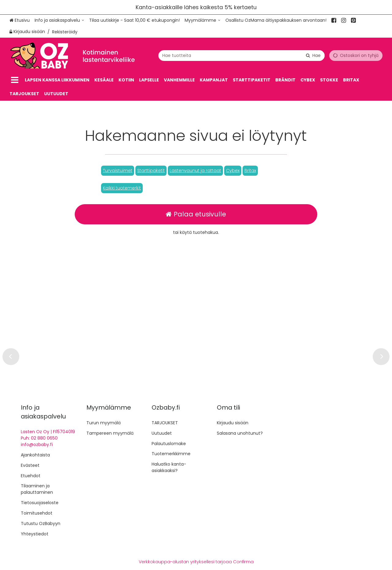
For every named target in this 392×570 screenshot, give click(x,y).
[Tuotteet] (15, 80)
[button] (118, 171)
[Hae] (313, 55)
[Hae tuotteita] (241, 55)
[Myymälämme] (203, 20)
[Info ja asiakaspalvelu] (59, 20)
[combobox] (241, 55)
